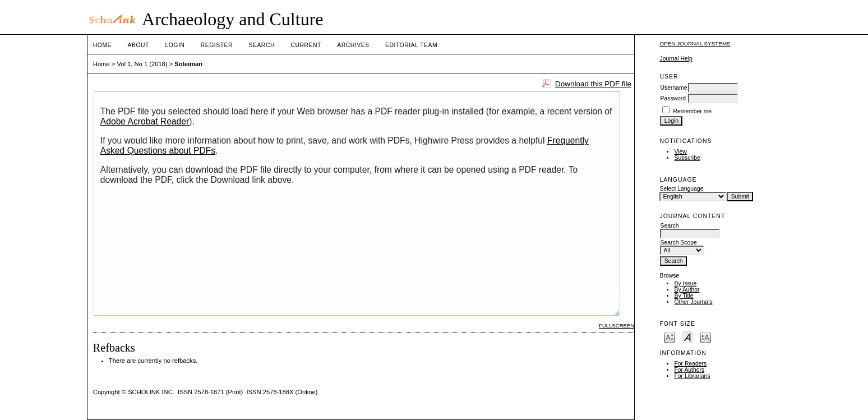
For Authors (689, 370)
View (680, 152)
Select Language (681, 189)
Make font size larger (705, 337)
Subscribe (687, 158)
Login (175, 45)
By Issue (685, 283)
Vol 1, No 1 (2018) (142, 64)
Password (673, 98)
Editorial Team (411, 45)
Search (262, 45)
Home (102, 45)
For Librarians (692, 376)
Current (306, 45)
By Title (684, 296)
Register (217, 45)
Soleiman (188, 64)
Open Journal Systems (695, 43)
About (138, 45)
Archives (353, 45)
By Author (687, 290)
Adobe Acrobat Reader (145, 121)
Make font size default (687, 337)
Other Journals (693, 302)
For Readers (690, 364)
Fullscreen (617, 326)
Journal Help (676, 59)
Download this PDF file (593, 84)
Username (673, 88)
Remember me (692, 111)
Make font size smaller (670, 337)
